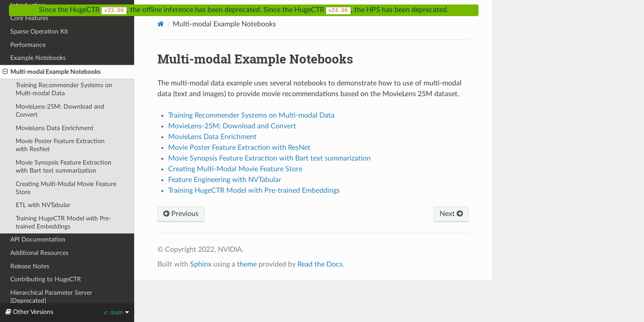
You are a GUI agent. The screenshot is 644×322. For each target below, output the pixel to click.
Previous (181, 214)
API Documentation (38, 239)
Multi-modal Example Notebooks (52, 72)
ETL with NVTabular (43, 205)
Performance (28, 45)
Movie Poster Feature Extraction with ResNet (60, 145)
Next (451, 214)
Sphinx (201, 264)
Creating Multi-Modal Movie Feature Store (66, 188)
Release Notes (30, 266)
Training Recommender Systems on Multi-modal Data (64, 89)
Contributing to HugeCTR (46, 279)
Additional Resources (39, 253)
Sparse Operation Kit (39, 32)
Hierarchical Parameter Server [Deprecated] (51, 297)
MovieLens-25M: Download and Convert (60, 111)
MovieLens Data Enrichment (55, 128)
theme (247, 264)
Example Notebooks (38, 58)
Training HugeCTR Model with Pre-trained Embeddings (63, 222)
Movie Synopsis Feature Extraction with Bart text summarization (64, 167)
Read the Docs (320, 264)
